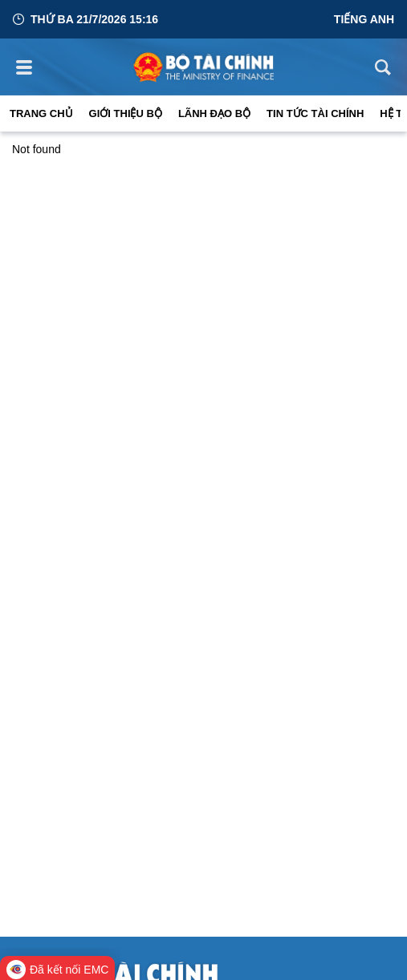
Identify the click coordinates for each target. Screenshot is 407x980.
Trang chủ (41, 113)
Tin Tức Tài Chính (315, 113)
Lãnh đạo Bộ (214, 113)
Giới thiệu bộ (126, 113)
